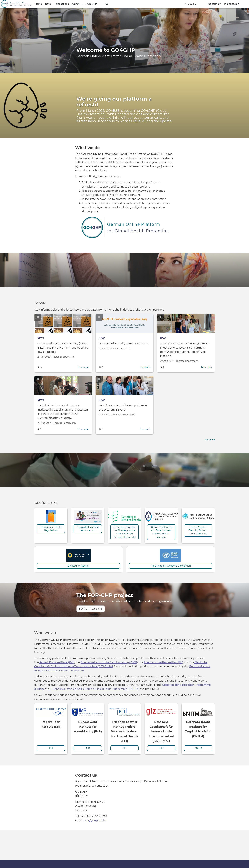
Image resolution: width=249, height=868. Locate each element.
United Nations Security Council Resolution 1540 (198, 530)
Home (38, 4)
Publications (62, 4)
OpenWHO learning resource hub (88, 528)
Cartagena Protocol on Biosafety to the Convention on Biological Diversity (124, 532)
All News (210, 439)
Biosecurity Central (79, 565)
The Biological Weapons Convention (171, 565)
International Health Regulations (51, 528)
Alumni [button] (77, 4)
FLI (125, 748)
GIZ (161, 748)
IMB (88, 748)
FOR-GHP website (91, 608)
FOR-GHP (91, 4)
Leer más (84, 367)
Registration (214, 4)
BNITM (198, 748)
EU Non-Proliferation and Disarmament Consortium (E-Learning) (161, 532)
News (48, 4)
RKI (51, 748)
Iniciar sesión (232, 4)
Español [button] (191, 4)
